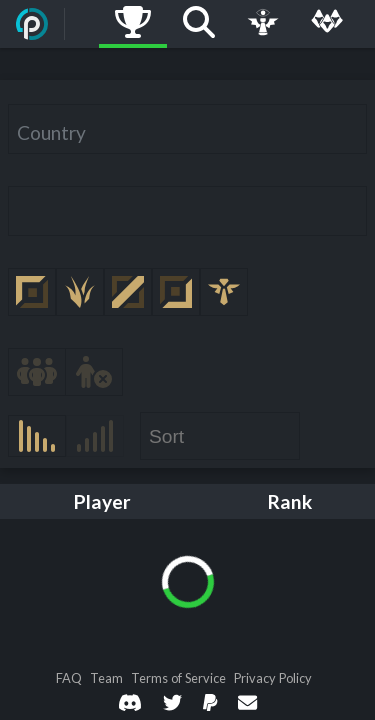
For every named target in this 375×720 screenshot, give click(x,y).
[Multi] (327, 24)
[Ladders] (133, 24)
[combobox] (187, 129)
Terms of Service (178, 678)
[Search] (199, 24)
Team (106, 678)
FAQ (69, 678)
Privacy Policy (273, 678)
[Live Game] (263, 24)
